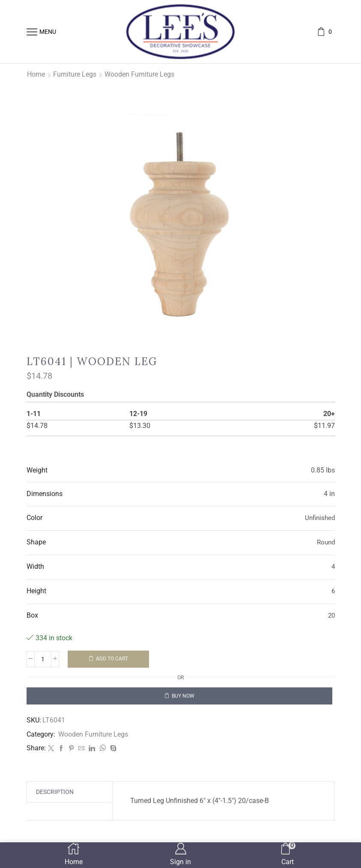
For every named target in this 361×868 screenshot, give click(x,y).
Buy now (183, 696)
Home (36, 74)
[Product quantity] (43, 659)
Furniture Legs (75, 74)
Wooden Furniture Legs (139, 74)
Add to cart (112, 659)
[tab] (55, 792)
